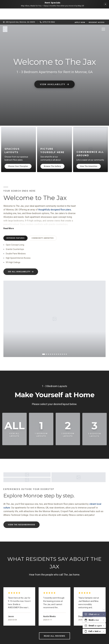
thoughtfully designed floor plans (55, 199)
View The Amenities (89, 155)
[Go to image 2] (46, 343)
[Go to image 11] (64, 343)
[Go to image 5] (52, 343)
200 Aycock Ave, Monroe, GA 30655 (19, 11)
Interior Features (15, 227)
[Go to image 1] (44, 343)
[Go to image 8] (58, 343)
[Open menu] (103, 18)
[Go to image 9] (60, 343)
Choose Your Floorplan (18, 155)
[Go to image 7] (56, 343)
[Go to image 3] (48, 343)
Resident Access (97, 11)
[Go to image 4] (50, 343)
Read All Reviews (55, 625)
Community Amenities (43, 227)
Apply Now (80, 11)
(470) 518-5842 (47, 11)
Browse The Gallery (52, 155)
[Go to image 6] (54, 343)
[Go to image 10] (62, 343)
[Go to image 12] (66, 343)
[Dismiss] (105, 4)
